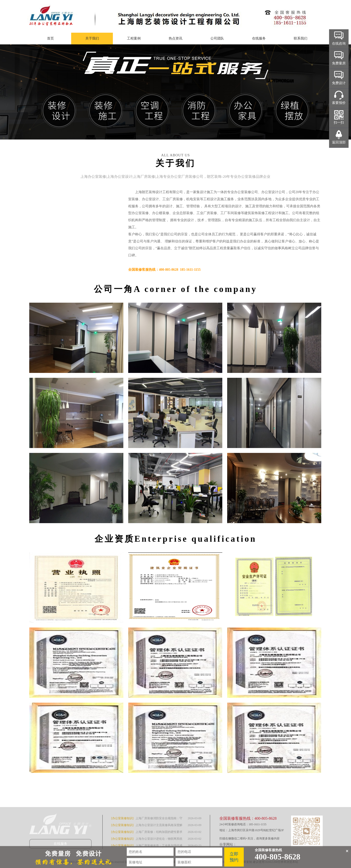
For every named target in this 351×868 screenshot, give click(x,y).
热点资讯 (175, 38)
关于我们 (92, 38)
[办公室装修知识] (122, 818)
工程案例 (134, 38)
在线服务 (259, 38)
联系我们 (301, 38)
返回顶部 (339, 142)
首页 (50, 38)
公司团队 (217, 38)
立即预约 (234, 857)
